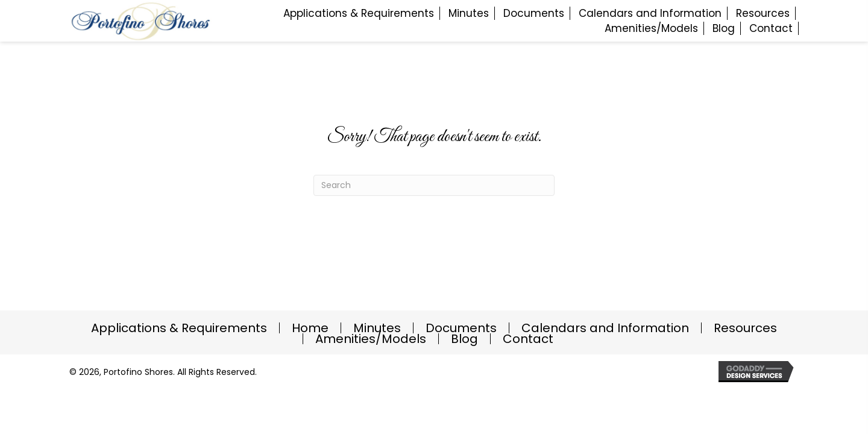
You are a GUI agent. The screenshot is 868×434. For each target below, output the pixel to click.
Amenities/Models (371, 339)
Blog (464, 339)
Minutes (377, 328)
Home (310, 328)
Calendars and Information (605, 328)
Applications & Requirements (179, 328)
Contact (528, 339)
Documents (461, 328)
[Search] (434, 185)
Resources (745, 328)
